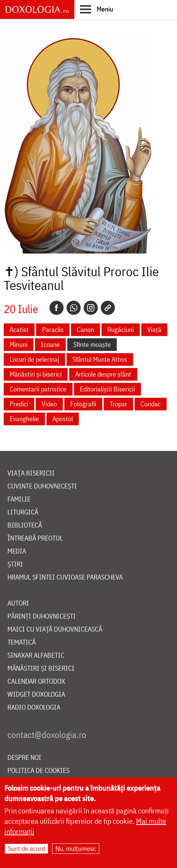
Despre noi (24, 758)
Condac (151, 404)
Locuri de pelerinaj (34, 359)
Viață (154, 330)
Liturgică (23, 512)
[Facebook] (57, 308)
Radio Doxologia (34, 708)
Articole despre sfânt (103, 374)
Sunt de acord (26, 848)
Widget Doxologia (36, 695)
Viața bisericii (31, 473)
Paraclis (53, 330)
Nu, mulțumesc (76, 848)
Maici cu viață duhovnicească (55, 630)
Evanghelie (24, 419)
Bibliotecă (25, 525)
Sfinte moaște (92, 344)
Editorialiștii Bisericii (107, 389)
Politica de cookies (38, 771)
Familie (19, 499)
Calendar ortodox (36, 682)
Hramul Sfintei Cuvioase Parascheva (65, 577)
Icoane (50, 344)
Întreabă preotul (35, 538)
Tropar (118, 404)
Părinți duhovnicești (42, 617)
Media (17, 551)
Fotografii (83, 404)
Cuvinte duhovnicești (42, 486)
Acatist (19, 330)
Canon (86, 330)
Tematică (22, 643)
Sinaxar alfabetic (36, 656)
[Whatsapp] (74, 308)
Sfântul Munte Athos (100, 359)
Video (49, 404)
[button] (96, 9)
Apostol (63, 419)
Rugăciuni (121, 330)
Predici (19, 404)
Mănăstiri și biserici (36, 374)
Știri (15, 564)
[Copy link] (108, 308)
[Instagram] (91, 308)
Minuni (19, 344)
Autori (18, 604)
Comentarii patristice (38, 389)
